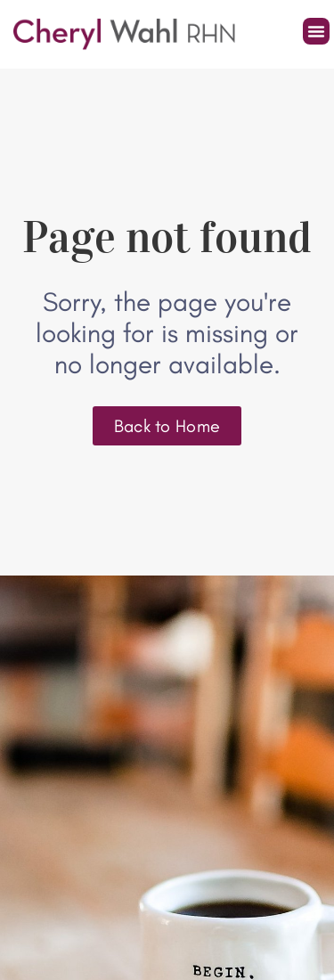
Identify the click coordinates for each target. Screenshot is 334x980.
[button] (316, 31)
